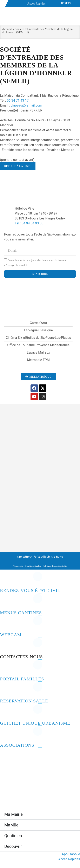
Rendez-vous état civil (30, 590)
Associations (17, 745)
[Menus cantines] (5, 602)
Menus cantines (21, 613)
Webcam (11, 635)
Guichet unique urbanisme (35, 723)
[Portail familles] (5, 668)
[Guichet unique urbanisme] (5, 712)
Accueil (7, 29)
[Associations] (5, 734)
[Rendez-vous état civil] (5, 580)
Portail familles (22, 679)
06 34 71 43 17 (18, 100)
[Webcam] (5, 624)
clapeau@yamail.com (26, 105)
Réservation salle (24, 701)
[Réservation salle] (5, 690)
